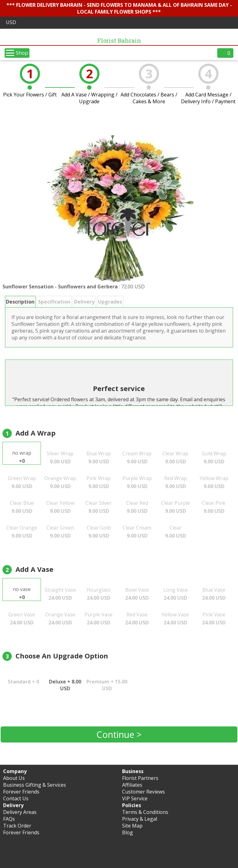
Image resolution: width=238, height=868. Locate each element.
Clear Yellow (60, 507)
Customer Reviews (143, 792)
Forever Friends (21, 792)
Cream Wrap (137, 457)
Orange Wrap (60, 482)
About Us (14, 778)
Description (20, 302)
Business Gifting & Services (35, 785)
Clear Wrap (175, 457)
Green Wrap (22, 482)
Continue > (119, 734)
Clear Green (60, 532)
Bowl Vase (137, 594)
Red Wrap (176, 482)
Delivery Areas (20, 812)
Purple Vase (99, 619)
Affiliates (132, 785)
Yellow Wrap (214, 482)
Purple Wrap (137, 482)
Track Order (17, 826)
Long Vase (176, 594)
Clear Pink (214, 507)
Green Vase (22, 619)
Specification (54, 302)
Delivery (84, 302)
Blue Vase (214, 594)
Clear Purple (176, 507)
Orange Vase (60, 619)
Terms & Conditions (145, 812)
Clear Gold (99, 532)
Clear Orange (22, 532)
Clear (176, 532)
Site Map (132, 826)
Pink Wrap (99, 482)
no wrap (22, 457)
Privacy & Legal (140, 819)
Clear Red (137, 507)
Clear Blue (22, 507)
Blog (128, 832)
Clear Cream (137, 532)
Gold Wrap (214, 457)
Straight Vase (60, 594)
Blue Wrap (99, 457)
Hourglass (99, 594)
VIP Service (135, 798)
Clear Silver (99, 507)
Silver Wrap (60, 457)
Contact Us (16, 798)
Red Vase (137, 619)
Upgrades (110, 302)
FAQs (9, 819)
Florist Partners (140, 778)
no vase (22, 593)
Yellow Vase (175, 619)
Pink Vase (214, 619)
